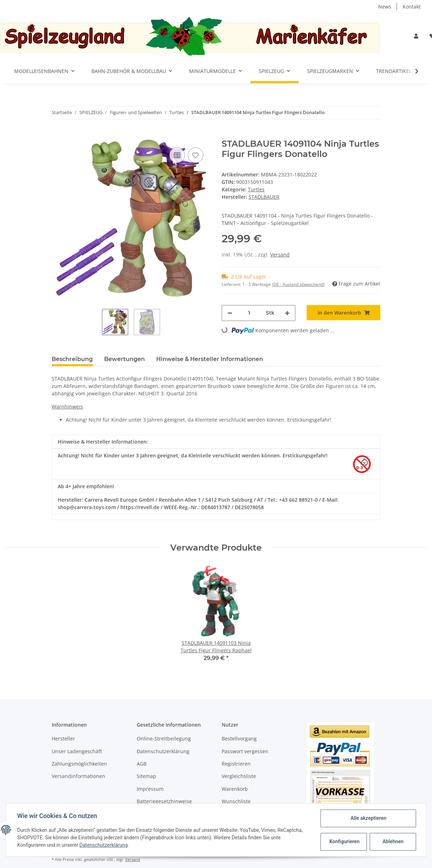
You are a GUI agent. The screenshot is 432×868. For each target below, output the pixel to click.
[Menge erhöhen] (287, 313)
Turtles (256, 189)
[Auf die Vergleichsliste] (177, 155)
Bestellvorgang (239, 739)
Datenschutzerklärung (163, 751)
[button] (416, 36)
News (385, 7)
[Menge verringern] (230, 313)
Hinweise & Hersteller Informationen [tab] (210, 359)
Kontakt (412, 7)
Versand (280, 255)
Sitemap (146, 776)
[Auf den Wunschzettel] (195, 155)
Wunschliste (236, 801)
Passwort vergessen (245, 751)
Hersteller (63, 739)
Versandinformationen (78, 776)
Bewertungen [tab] (124, 359)
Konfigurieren (344, 841)
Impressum (150, 789)
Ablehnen (393, 841)
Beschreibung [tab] (72, 359)
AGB (142, 764)
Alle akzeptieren (368, 818)
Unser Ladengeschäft (77, 751)
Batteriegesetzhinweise (164, 801)
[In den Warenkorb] (57, 135)
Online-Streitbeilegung (164, 739)
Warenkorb (235, 789)
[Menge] (249, 313)
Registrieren (236, 764)
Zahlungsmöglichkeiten (79, 764)
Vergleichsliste (239, 776)
